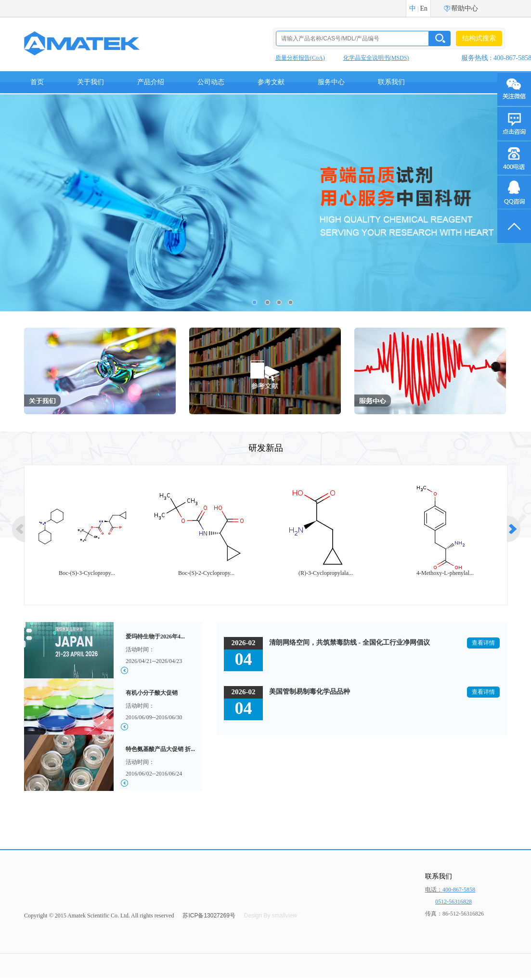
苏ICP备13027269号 (209, 916)
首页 (37, 82)
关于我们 (91, 82)
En (424, 8)
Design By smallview (271, 916)
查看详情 (483, 643)
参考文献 (271, 82)
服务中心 (331, 82)
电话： (450, 890)
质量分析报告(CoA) (300, 58)
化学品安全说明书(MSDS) (376, 58)
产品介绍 (151, 82)
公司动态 (211, 82)
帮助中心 (465, 8)
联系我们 (391, 82)
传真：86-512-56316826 (454, 914)
